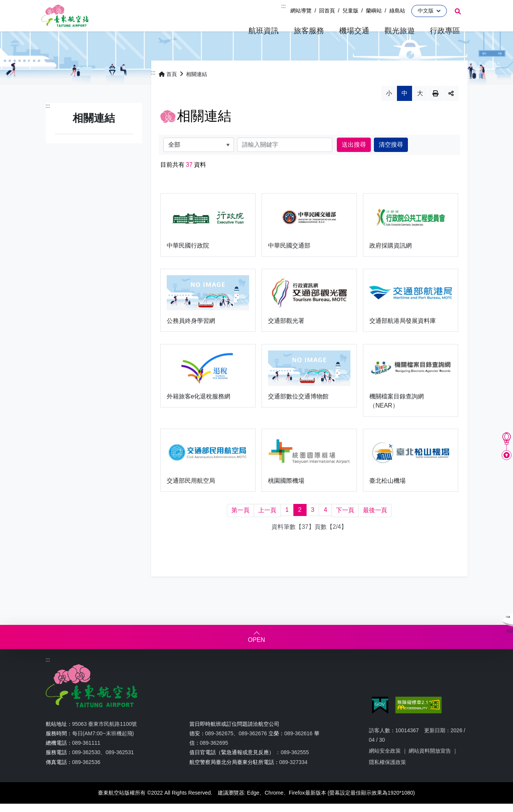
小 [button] (389, 105)
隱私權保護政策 (387, 774)
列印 (436, 105)
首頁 (168, 86)
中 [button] (405, 105)
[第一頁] (240, 523)
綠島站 (397, 11)
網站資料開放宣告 (430, 763)
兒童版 (350, 11)
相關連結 (197, 86)
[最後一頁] (375, 523)
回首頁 (327, 11)
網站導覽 (301, 11)
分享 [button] (451, 105)
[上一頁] (267, 523)
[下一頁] (345, 523)
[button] (263, 31)
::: (284, 6)
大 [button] (420, 105)
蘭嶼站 (374, 11)
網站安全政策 (385, 763)
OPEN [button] (256, 652)
